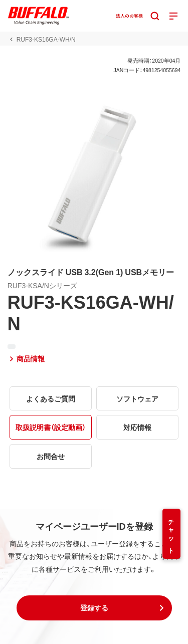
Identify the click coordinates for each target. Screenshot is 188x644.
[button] (94, 608)
